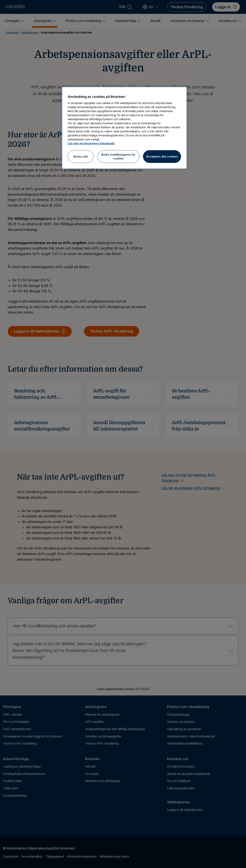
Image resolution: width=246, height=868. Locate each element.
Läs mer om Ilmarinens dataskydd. (91, 143)
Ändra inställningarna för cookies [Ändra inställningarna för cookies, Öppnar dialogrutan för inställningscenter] (118, 156)
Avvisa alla (81, 156)
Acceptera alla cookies (162, 156)
